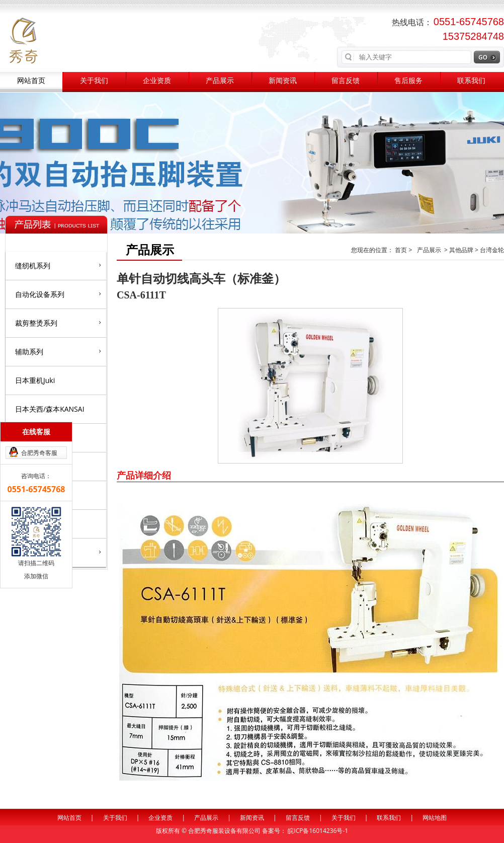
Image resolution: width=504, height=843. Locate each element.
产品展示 (220, 81)
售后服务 (408, 81)
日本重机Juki (35, 380)
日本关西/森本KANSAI (50, 409)
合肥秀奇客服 (39, 453)
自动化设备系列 (58, 294)
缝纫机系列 (58, 265)
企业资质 (157, 81)
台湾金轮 (492, 250)
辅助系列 (58, 351)
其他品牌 (461, 250)
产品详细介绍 (144, 475)
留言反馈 (346, 81)
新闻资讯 (283, 81)
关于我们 (94, 81)
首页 (402, 250)
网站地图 (435, 818)
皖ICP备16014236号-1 (318, 831)
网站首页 (31, 81)
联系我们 (471, 81)
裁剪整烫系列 (58, 323)
